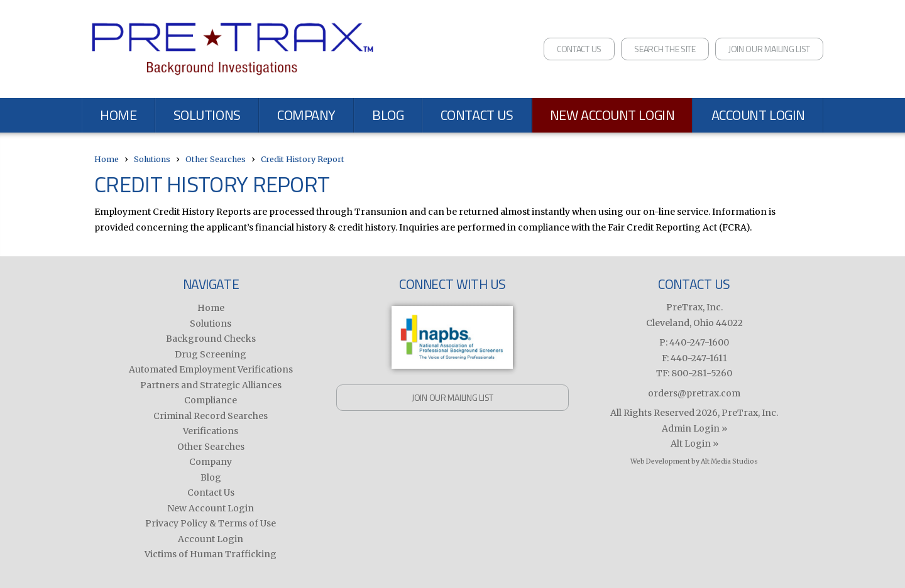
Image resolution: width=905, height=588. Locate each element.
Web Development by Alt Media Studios (694, 461)
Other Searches (216, 159)
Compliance (211, 400)
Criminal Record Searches (211, 416)
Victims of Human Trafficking (211, 554)
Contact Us (579, 49)
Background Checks (211, 339)
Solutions (207, 115)
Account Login (758, 115)
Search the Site (665, 49)
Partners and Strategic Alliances (211, 385)
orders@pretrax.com (694, 393)
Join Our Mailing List (769, 49)
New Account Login (612, 115)
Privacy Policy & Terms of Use (211, 523)
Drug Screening (211, 354)
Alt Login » (694, 444)
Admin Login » (694, 428)
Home (118, 115)
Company (306, 115)
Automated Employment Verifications (211, 369)
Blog (388, 115)
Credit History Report (303, 159)
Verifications (211, 431)
